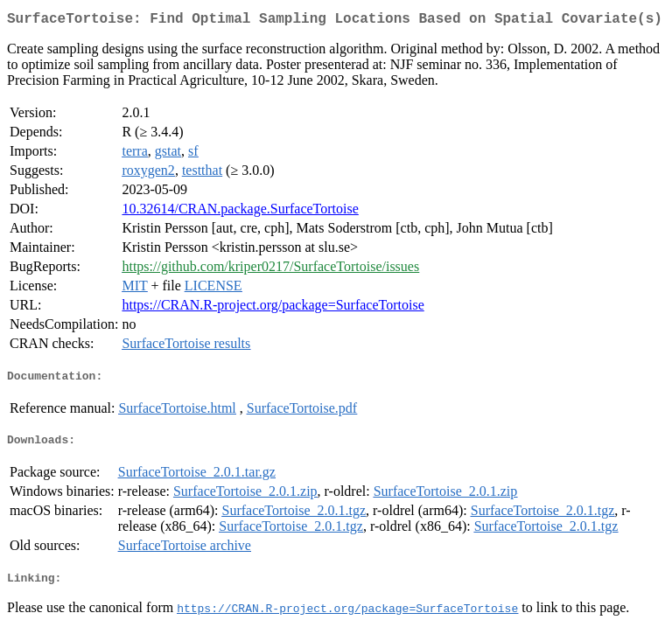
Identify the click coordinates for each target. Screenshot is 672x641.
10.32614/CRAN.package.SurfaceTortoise (240, 212)
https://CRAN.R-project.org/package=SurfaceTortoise (273, 308)
